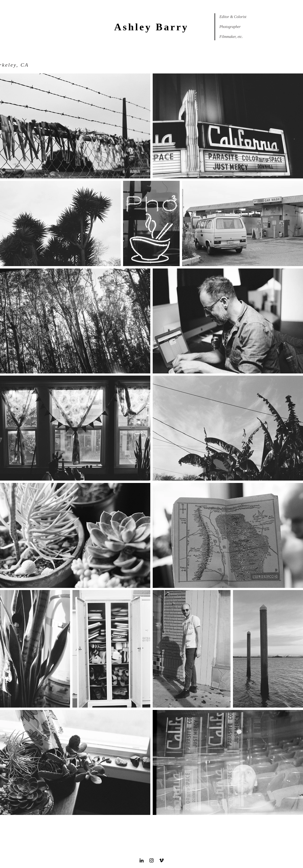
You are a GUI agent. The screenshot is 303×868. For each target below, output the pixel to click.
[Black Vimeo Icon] (161, 860)
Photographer (230, 27)
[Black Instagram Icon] (151, 860)
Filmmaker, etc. (231, 37)
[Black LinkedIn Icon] (142, 860)
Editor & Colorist (233, 17)
